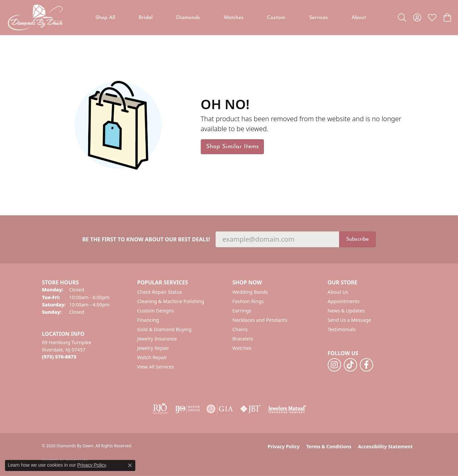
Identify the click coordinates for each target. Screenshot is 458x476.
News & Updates (346, 311)
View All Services (156, 367)
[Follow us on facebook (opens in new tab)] (366, 365)
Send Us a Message (349, 320)
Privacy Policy (283, 446)
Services (319, 18)
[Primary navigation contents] (231, 18)
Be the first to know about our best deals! (146, 240)
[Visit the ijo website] (188, 409)
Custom (276, 18)
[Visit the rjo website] (160, 409)
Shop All (105, 18)
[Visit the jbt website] (251, 409)
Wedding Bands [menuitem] (250, 292)
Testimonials (342, 329)
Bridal (146, 18)
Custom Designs (156, 311)
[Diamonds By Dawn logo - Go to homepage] (35, 18)
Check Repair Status (160, 292)
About (359, 18)
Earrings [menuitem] (242, 311)
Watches (234, 18)
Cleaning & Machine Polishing (171, 301)
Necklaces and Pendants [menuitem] (260, 320)
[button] (402, 18)
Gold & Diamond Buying (165, 329)
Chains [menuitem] (240, 329)
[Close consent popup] (130, 465)
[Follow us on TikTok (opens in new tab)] (350, 365)
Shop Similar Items (232, 147)
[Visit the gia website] (220, 409)
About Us (338, 292)
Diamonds (188, 18)
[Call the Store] (59, 357)
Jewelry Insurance (157, 339)
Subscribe (357, 239)
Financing (148, 320)
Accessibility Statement (386, 446)
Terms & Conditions (329, 446)
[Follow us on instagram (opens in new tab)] (334, 365)
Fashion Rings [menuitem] (248, 301)
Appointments (344, 301)
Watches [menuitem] (242, 348)
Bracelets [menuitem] (243, 339)
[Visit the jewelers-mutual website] (287, 409)
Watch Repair (152, 357)
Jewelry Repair (153, 348)
